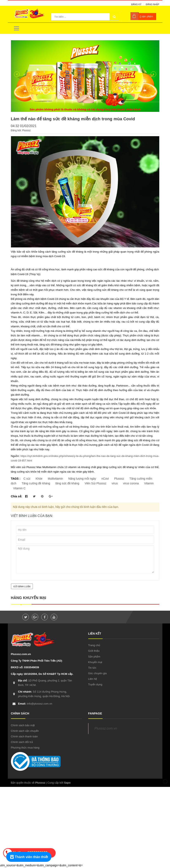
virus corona (131, 483)
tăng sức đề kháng (67, 483)
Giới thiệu (94, 651)
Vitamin (149, 483)
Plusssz (119, 479)
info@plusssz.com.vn (35, 704)
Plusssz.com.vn (106, 728)
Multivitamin (55, 479)
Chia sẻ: (17, 496)
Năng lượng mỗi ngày (82, 479)
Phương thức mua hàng (25, 748)
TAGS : (16, 479)
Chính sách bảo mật (23, 725)
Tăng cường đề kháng (36, 483)
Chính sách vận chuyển (25, 731)
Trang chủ (94, 645)
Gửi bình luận (22, 587)
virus (115, 483)
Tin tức (92, 668)
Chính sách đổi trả (22, 742)
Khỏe (39, 479)
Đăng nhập (152, 4)
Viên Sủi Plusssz (96, 483)
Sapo (67, 783)
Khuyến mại (95, 662)
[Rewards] (29, 857)
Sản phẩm (94, 657)
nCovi (105, 479)
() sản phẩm (146, 17)
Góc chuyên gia (97, 673)
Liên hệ (93, 679)
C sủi (27, 479)
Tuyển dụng (95, 684)
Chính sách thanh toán (24, 736)
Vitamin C (19, 488)
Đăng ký (136, 4)
